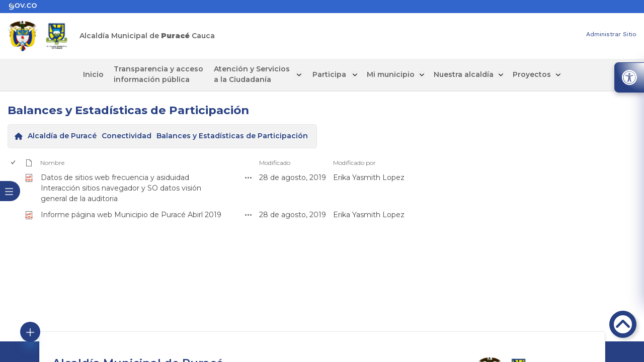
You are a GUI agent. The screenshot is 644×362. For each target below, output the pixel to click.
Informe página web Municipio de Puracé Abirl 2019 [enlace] (131, 214)
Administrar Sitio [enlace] (611, 34)
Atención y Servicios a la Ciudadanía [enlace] (254, 74)
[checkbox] (13, 214)
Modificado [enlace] (275, 162)
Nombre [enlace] (52, 162)
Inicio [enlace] (100, 74)
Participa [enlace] (327, 74)
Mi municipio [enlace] (386, 74)
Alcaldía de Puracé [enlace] (62, 136)
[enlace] (28, 7)
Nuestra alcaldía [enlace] (458, 74)
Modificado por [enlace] (354, 162)
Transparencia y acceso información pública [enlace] (164, 74)
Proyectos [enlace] (525, 74)
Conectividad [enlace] (127, 136)
